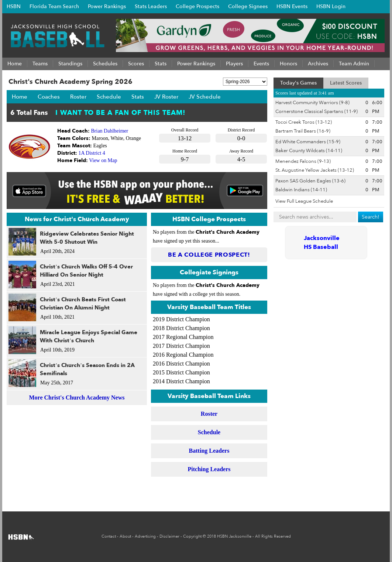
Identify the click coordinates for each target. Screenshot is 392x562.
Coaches (49, 97)
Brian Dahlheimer (110, 131)
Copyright (192, 536)
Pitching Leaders (209, 469)
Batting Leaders (209, 451)
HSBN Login (331, 6)
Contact (109, 536)
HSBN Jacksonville (234, 536)
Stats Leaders (151, 6)
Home (20, 97)
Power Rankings (107, 6)
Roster (78, 97)
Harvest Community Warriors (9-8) (312, 103)
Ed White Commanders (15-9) (308, 142)
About (125, 536)
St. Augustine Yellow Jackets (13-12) (315, 170)
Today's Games (298, 83)
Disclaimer (169, 536)
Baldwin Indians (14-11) (301, 190)
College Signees (248, 6)
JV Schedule (205, 97)
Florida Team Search (54, 6)
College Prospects (197, 6)
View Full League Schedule (304, 201)
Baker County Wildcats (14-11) (309, 151)
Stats (138, 97)
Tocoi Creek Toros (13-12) (304, 122)
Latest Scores (346, 83)
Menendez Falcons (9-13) (303, 161)
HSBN (14, 6)
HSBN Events (292, 6)
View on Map (103, 160)
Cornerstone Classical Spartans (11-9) (317, 112)
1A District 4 (92, 153)
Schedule (109, 97)
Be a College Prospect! (209, 255)
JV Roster (166, 97)
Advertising (145, 536)
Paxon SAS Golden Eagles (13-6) (310, 181)
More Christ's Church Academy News (77, 397)
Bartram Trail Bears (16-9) (303, 131)
